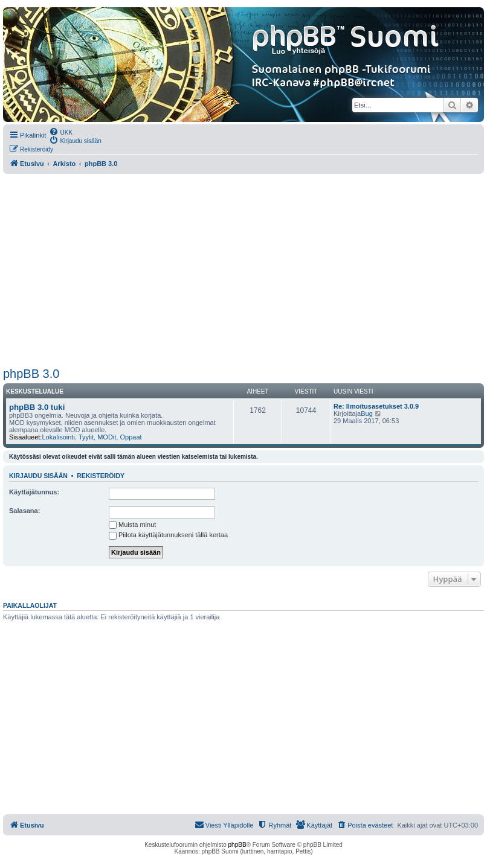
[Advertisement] (243, 270)
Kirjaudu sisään (38, 476)
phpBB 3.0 (31, 374)
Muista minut (132, 525)
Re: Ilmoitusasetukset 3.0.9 (376, 406)
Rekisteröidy (101, 476)
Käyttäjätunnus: (34, 492)
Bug (367, 413)
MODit (107, 437)
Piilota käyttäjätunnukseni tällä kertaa (168, 535)
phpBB (237, 845)
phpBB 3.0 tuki (37, 407)
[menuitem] (61, 132)
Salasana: (24, 511)
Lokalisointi (58, 437)
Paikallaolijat (30, 605)
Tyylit (86, 437)
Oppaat (131, 437)
